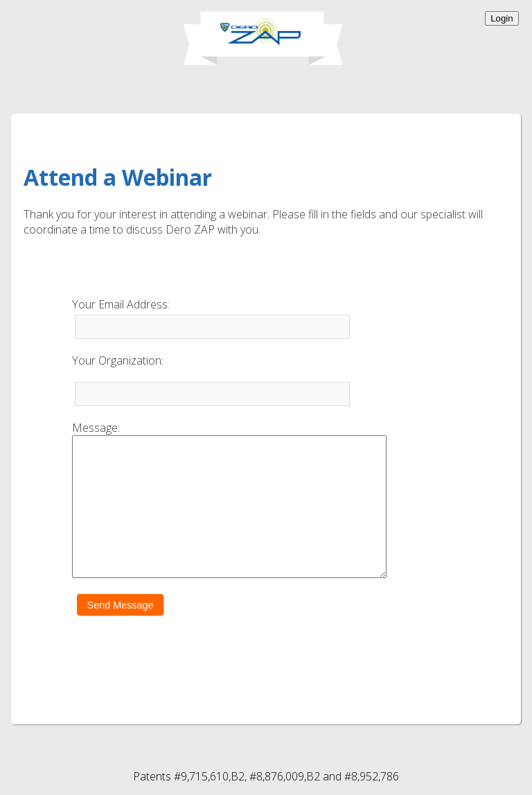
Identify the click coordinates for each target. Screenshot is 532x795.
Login (502, 18)
